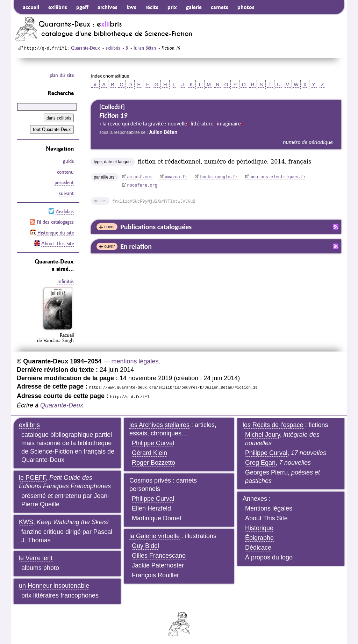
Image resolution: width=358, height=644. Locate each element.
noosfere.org (142, 186)
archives (108, 7)
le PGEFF (32, 476)
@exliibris (65, 210)
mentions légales (135, 359)
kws (131, 7)
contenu (65, 172)
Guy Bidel (145, 544)
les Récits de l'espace (273, 423)
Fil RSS (336, 227)
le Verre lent (36, 556)
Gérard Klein (149, 451)
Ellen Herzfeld (151, 506)
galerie (194, 7)
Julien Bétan (145, 48)
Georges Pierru (266, 470)
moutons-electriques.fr (278, 177)
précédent (64, 182)
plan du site (62, 75)
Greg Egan (260, 461)
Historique (259, 526)
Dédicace (258, 545)
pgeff (82, 7)
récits (152, 7)
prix (172, 7)
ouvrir (109, 227)
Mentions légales (269, 506)
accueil (31, 7)
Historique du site (56, 231)
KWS (26, 520)
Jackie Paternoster (158, 563)
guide (68, 161)
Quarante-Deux (85, 48)
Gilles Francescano (159, 553)
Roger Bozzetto (153, 461)
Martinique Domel (156, 516)
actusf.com (140, 177)
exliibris (58, 7)
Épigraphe (259, 536)
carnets (220, 7)
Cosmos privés (150, 478)
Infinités (66, 280)
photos (246, 7)
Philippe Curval (153, 441)
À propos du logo (269, 555)
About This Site (58, 242)
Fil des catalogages (55, 221)
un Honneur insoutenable (54, 584)
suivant (66, 193)
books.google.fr (219, 177)
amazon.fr (176, 177)
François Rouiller (155, 573)
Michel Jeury (263, 433)
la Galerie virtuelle (155, 534)
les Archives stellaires (159, 423)
